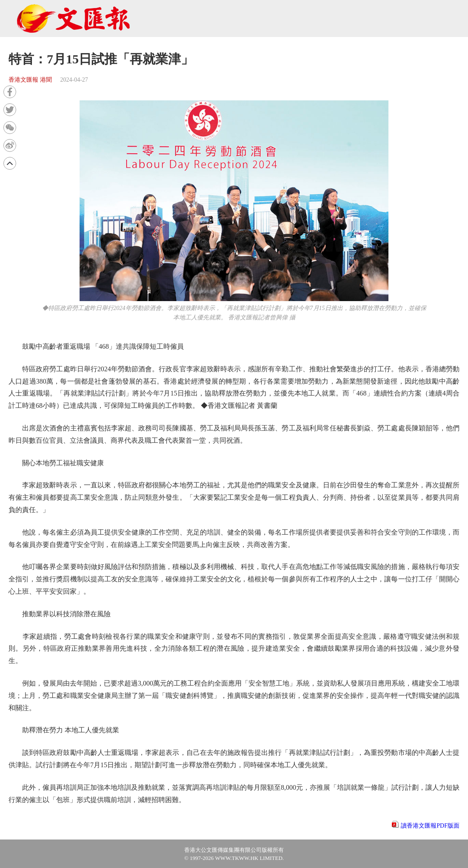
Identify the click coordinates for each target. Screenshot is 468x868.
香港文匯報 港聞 (30, 80)
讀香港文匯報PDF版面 (430, 826)
